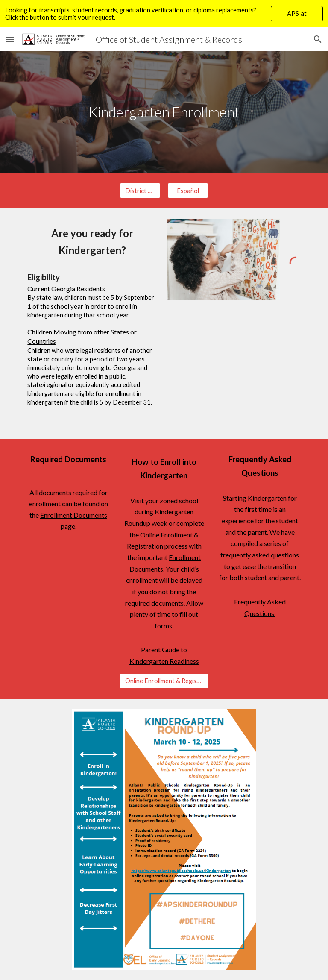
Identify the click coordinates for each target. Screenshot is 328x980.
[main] (164, 112)
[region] (164, 14)
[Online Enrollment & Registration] (164, 681)
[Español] (188, 191)
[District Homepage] (140, 191)
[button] (10, 39)
